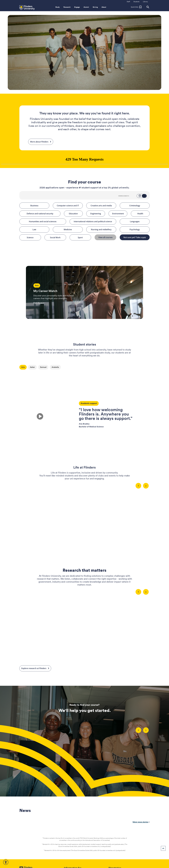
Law (40, 229)
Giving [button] (95, 7)
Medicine (72, 229)
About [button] (104, 7)
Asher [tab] (32, 367)
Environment (119, 214)
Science (33, 237)
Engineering (97, 214)
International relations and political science (94, 222)
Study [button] (58, 7)
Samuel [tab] (43, 367)
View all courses (106, 237)
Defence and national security (43, 214)
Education (75, 214)
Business (39, 206)
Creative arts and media (102, 206)
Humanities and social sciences (46, 222)
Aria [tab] (23, 367)
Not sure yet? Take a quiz (136, 237)
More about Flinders (41, 142)
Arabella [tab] (55, 367)
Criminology (139, 206)
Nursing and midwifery (103, 229)
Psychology (139, 229)
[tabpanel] (84, 411)
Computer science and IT (69, 206)
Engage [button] (77, 7)
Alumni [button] (86, 7)
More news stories (140, 822)
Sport (83, 237)
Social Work (57, 237)
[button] (136, 7)
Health (142, 214)
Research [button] (67, 7)
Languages (139, 222)
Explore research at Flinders (35, 668)
